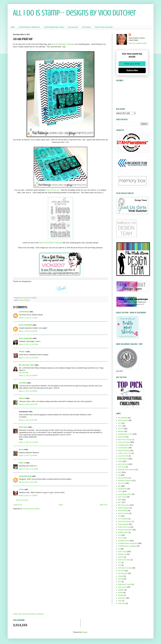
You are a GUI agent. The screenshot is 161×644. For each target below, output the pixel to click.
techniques (122, 598)
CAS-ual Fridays (24, 300)
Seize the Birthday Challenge (63, 44)
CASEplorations (124, 445)
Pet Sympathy (123, 519)
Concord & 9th (123, 456)
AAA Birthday (123, 418)
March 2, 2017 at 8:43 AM (28, 331)
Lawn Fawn (122, 497)
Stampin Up (122, 554)
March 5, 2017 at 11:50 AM (29, 469)
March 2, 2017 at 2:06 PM (28, 376)
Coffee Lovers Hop (125, 453)
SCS (120, 535)
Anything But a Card (125, 434)
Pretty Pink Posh (124, 527)
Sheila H (22, 398)
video (120, 601)
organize (121, 590)
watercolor (122, 603)
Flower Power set (52, 190)
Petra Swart (23, 427)
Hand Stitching (123, 478)
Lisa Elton (23, 383)
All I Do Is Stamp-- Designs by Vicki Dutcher (74, 13)
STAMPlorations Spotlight (127, 546)
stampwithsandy (25, 476)
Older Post (104, 505)
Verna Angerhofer (26, 338)
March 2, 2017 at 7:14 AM (28, 318)
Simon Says (122, 552)
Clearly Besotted (124, 451)
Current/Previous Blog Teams (54, 27)
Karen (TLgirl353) (26, 325)
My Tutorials (86, 27)
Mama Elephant (124, 508)
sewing (121, 593)
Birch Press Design (125, 440)
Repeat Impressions (125, 530)
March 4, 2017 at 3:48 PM (28, 456)
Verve (120, 579)
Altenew (121, 431)
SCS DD (121, 538)
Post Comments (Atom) (31, 509)
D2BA (120, 461)
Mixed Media (123, 511)
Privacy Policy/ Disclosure (104, 27)
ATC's (120, 426)
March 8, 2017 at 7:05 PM (28, 496)
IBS (119, 486)
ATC (120, 423)
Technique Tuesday (125, 568)
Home (13, 27)
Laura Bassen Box (125, 494)
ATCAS (121, 429)
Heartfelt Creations (125, 481)
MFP (120, 500)
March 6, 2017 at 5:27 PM (28, 482)
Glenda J (22, 352)
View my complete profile (138, 43)
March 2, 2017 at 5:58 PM (28, 391)
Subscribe (132, 70)
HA (119, 475)
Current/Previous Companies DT (29, 27)
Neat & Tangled (124, 513)
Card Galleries (73, 27)
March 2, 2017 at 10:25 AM (29, 358)
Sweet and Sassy (124, 560)
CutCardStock (123, 459)
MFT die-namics (124, 505)
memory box (122, 587)
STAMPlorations (124, 541)
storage (121, 595)
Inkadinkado (122, 489)
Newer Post (18, 505)
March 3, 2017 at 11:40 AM (29, 442)
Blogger (85, 632)
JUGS (120, 491)
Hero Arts (121, 483)
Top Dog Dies (123, 573)
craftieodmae (24, 312)
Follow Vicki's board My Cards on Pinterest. (28, 614)
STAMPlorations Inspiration (128, 543)
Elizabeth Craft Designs (126, 470)
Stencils (121, 557)
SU (119, 549)
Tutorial (121, 576)
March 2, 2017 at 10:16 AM (29, 344)
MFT (120, 502)
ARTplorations (123, 420)
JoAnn (21, 489)
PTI (119, 516)
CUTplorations (123, 448)
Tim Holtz (121, 571)
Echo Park (122, 467)
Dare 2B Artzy (123, 464)
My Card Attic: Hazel (27, 365)
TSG (120, 565)
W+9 (120, 582)
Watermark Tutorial (125, 584)
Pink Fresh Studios (125, 522)
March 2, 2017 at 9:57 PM (28, 420)
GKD (120, 472)
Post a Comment (22, 500)
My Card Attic (24, 372)
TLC (120, 563)
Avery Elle (122, 437)
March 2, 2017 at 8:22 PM (28, 404)
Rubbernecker (123, 532)
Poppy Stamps (123, 524)
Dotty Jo (22, 463)
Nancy (21, 450)
